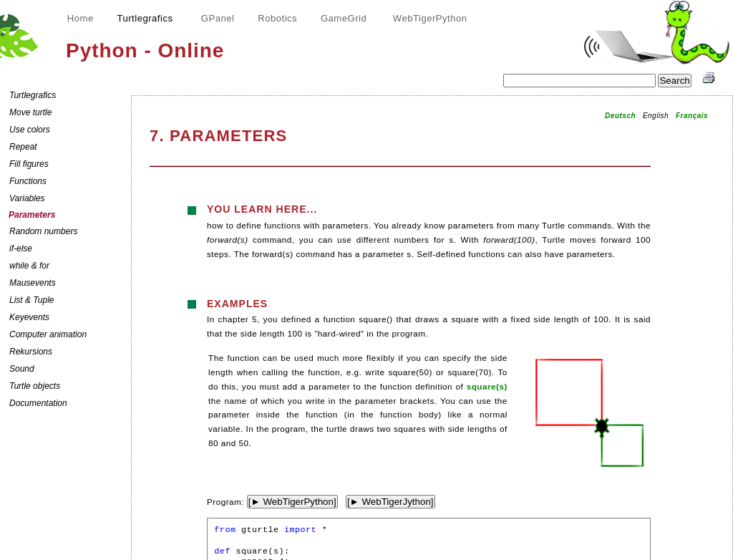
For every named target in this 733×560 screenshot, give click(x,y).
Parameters (32, 215)
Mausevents (33, 283)
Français (692, 116)
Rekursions (31, 352)
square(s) (487, 386)
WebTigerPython (430, 18)
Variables (27, 198)
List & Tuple (31, 300)
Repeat (23, 147)
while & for (29, 266)
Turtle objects (35, 386)
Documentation (38, 403)
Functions (28, 181)
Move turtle (30, 112)
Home (81, 18)
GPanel (218, 18)
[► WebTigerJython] (390, 502)
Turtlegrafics (33, 95)
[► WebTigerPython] (292, 502)
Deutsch (620, 116)
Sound (22, 369)
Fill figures (29, 164)
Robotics (277, 18)
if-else (21, 248)
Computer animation (48, 334)
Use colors (30, 130)
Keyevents (29, 317)
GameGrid (344, 18)
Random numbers (43, 231)
